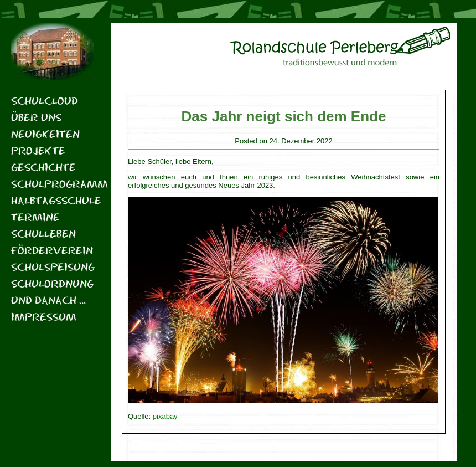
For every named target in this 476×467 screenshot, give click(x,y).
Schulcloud (45, 101)
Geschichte (43, 167)
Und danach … (48, 300)
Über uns (36, 117)
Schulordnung (52, 283)
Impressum (44, 317)
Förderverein (52, 250)
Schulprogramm (53, 184)
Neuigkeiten (45, 134)
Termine (35, 217)
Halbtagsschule (53, 200)
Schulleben (43, 233)
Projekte (38, 150)
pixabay (165, 416)
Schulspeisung (53, 267)
